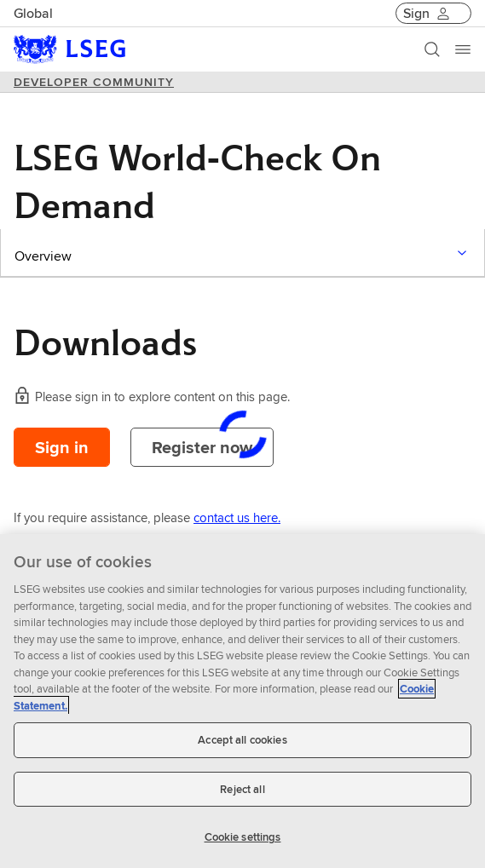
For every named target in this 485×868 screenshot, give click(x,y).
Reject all (242, 789)
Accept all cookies (242, 740)
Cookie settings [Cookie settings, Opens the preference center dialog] (243, 837)
